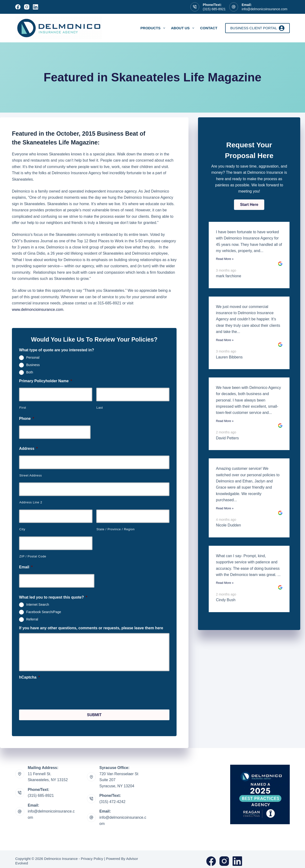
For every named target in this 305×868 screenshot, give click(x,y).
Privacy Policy (92, 855)
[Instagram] (27, 7)
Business (33, 365)
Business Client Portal (257, 28)
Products (154, 28)
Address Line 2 (31, 502)
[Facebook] (18, 7)
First (23, 408)
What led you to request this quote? (53, 597)
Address (28, 449)
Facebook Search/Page (44, 612)
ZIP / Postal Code (33, 556)
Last (100, 408)
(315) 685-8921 (214, 9)
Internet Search (38, 605)
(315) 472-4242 (112, 798)
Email (26, 567)
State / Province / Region (116, 529)
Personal (33, 357)
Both (30, 372)
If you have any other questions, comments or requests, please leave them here (91, 628)
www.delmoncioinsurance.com (38, 310)
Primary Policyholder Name (46, 381)
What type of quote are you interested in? (57, 350)
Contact (209, 28)
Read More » (225, 259)
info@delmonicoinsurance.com (264, 9)
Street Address (31, 475)
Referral (32, 619)
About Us (184, 28)
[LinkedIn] (36, 7)
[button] (249, 205)
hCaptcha (29, 677)
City (22, 529)
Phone (27, 419)
